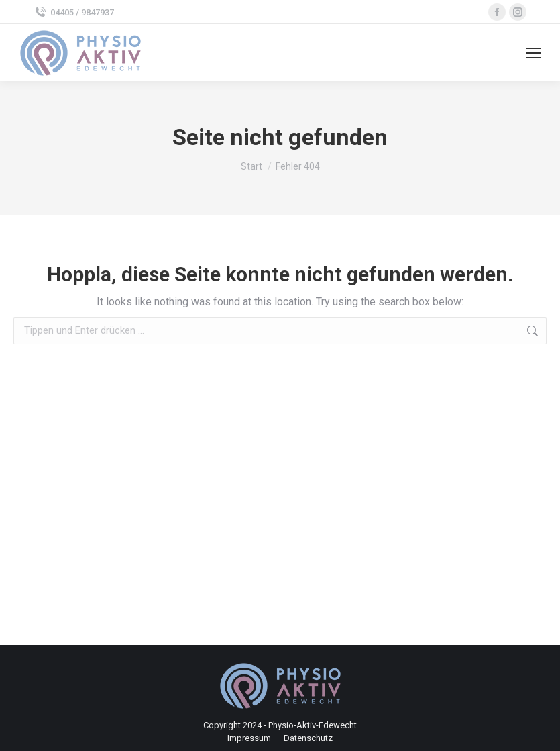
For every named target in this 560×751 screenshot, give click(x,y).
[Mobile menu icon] (533, 53)
